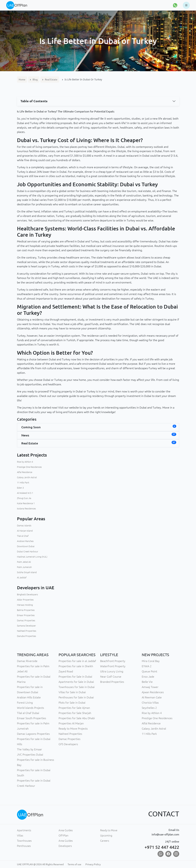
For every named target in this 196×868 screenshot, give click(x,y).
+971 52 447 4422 (162, 847)
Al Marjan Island (25, 531)
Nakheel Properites (27, 631)
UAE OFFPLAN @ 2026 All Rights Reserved (40, 864)
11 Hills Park (23, 483)
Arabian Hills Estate (29, 697)
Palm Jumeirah (24, 567)
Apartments (24, 830)
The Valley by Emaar (29, 749)
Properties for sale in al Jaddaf (77, 661)
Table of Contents (34, 101)
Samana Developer (26, 626)
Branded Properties (112, 682)
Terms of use (74, 864)
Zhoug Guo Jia (24, 498)
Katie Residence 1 (26, 503)
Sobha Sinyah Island (27, 572)
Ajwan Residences (153, 692)
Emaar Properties (26, 615)
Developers (65, 846)
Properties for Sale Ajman (74, 708)
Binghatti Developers (27, 594)
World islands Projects (31, 708)
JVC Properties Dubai (30, 755)
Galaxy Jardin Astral (27, 477)
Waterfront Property (113, 666)
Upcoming (106, 836)
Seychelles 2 (149, 708)
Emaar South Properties (32, 718)
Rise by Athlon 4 (25, 462)
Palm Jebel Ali (24, 562)
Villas (20, 836)
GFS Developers (68, 744)
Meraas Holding (25, 605)
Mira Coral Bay (151, 661)
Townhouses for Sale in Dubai (77, 687)
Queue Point (149, 671)
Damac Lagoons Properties (33, 734)
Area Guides (66, 830)
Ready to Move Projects (73, 729)
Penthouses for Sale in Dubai (76, 697)
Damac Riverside (27, 661)
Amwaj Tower (150, 687)
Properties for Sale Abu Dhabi (77, 718)
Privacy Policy (93, 864)
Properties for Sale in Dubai (75, 677)
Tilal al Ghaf (23, 536)
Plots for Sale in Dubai (72, 703)
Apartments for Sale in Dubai (76, 682)
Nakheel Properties (70, 734)
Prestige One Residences (29, 467)
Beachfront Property (113, 661)
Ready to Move (109, 830)
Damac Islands (24, 525)
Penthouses (24, 846)
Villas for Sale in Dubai (72, 692)
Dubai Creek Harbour (28, 551)
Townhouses (24, 841)
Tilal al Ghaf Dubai (28, 713)
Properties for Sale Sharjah (75, 713)
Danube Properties (27, 636)
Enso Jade (148, 677)
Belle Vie (147, 682)
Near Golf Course (111, 677)
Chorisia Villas (150, 703)
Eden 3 (20, 488)
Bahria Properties (26, 610)
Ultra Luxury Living (112, 671)
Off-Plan (64, 836)
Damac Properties (26, 620)
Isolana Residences (26, 508)
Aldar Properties (25, 600)
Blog (35, 80)
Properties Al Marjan (71, 723)
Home (22, 80)
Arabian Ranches (25, 541)
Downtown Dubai (26, 546)
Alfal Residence (25, 472)
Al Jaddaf (22, 577)
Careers (105, 841)
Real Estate (51, 80)
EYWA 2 (147, 666)
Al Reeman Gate (152, 697)
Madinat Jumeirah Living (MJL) (32, 557)
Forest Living (25, 703)
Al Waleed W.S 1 (25, 493)
